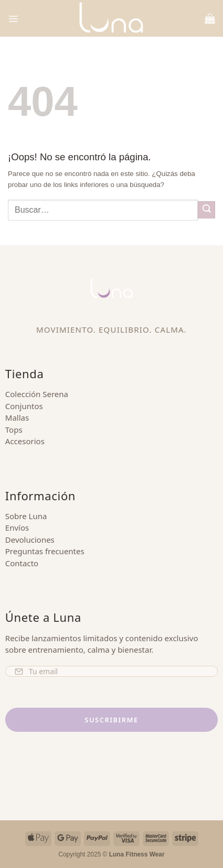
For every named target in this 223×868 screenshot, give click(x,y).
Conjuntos (24, 406)
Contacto (22, 563)
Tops (14, 430)
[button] (13, 18)
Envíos (17, 528)
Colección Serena (37, 394)
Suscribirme (111, 720)
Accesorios (25, 441)
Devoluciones (30, 540)
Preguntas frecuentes (45, 551)
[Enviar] (206, 210)
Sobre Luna (26, 516)
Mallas (17, 417)
